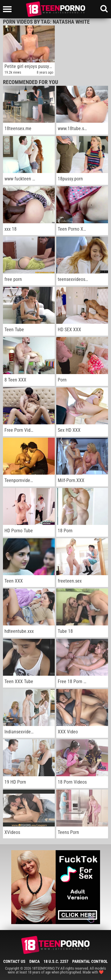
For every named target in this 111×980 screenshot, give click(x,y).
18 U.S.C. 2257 (56, 961)
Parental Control (90, 961)
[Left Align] (9, 9)
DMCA (34, 961)
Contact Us (14, 961)
